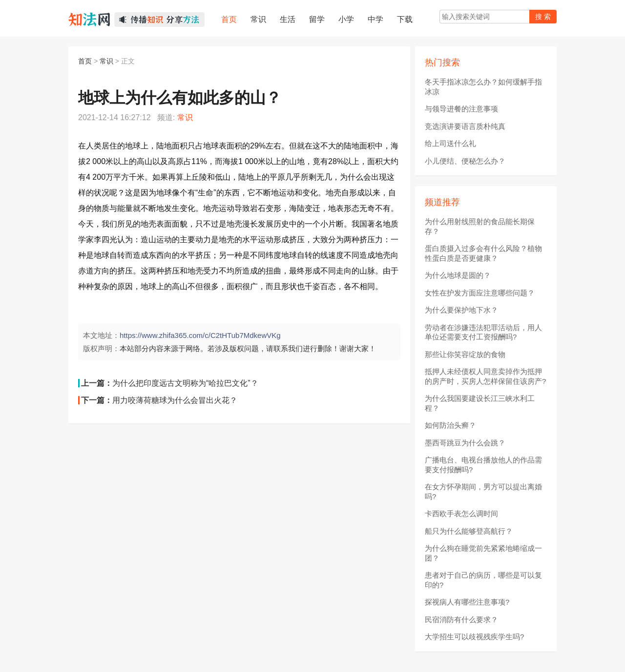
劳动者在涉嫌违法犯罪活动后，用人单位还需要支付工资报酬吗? (483, 332)
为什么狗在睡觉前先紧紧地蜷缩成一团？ (483, 553)
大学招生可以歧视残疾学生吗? (474, 637)
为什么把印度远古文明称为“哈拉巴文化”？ (185, 383)
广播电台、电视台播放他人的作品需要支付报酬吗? (483, 465)
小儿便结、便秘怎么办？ (465, 161)
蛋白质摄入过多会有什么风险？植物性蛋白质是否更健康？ (483, 253)
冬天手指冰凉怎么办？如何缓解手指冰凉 (483, 87)
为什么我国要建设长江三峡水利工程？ (480, 403)
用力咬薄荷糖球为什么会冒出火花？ (175, 400)
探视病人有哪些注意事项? (467, 602)
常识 (106, 61)
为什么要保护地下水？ (461, 310)
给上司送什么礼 (450, 143)
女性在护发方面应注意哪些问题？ (480, 293)
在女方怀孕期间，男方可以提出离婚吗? (483, 492)
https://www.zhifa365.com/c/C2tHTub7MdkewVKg (200, 335)
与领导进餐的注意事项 (461, 109)
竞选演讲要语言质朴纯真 (465, 126)
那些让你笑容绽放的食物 (465, 354)
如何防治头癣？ (450, 425)
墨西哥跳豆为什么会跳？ (465, 443)
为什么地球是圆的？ (458, 275)
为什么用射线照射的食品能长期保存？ (480, 226)
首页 (85, 61)
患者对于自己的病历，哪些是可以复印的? (483, 580)
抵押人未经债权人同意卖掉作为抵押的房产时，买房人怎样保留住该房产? (485, 376)
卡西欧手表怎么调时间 (461, 514)
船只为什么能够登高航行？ (469, 531)
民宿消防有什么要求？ (461, 619)
